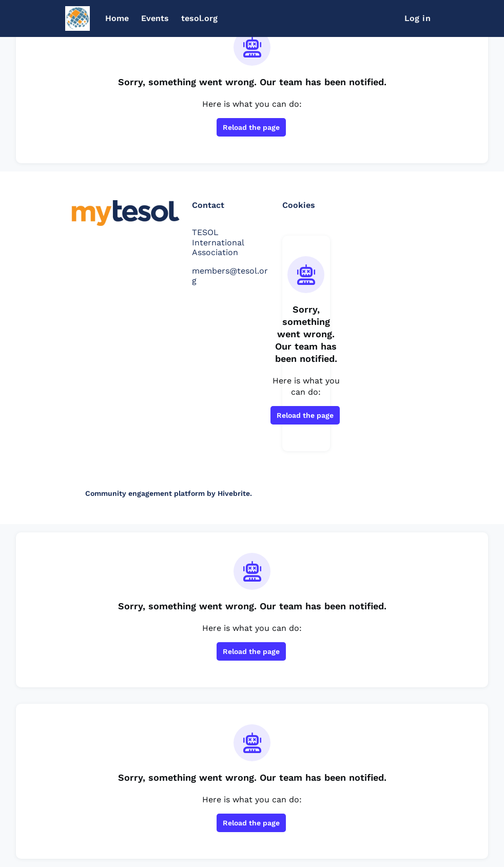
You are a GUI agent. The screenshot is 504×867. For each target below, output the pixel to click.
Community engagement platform (145, 493)
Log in (418, 18)
